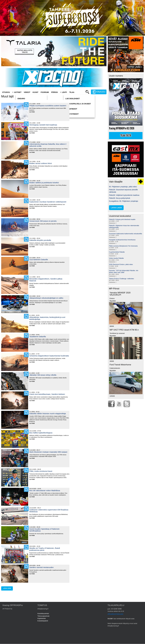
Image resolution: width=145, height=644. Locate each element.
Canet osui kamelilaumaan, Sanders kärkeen (47, 394)
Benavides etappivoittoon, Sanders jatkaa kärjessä (46, 280)
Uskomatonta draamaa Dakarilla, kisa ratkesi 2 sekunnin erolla (48, 145)
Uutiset (18, 92)
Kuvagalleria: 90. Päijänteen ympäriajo (124, 201)
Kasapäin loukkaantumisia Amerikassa (122, 240)
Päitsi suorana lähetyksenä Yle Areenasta (123, 246)
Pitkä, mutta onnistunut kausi (41, 471)
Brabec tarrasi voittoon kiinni (41, 163)
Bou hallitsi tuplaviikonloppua (41, 433)
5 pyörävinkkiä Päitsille (117, 252)
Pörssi (54, 92)
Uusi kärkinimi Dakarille (39, 260)
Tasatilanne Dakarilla (38, 337)
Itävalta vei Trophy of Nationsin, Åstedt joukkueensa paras (45, 549)
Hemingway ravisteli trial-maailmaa (43, 125)
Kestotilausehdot (43, 614)
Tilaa (72, 92)
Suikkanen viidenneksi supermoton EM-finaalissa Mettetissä (49, 511)
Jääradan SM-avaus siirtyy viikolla (43, 375)
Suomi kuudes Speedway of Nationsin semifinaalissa (44, 530)
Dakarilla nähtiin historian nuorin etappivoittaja (48, 413)
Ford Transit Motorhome (120, 365)
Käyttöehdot (42, 618)
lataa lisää (7, 588)
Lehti (64, 92)
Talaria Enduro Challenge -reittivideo (121, 279)
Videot (27, 92)
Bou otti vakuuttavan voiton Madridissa (45, 490)
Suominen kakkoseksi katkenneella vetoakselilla (125, 234)
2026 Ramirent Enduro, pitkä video (121, 264)
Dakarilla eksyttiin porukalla (40, 240)
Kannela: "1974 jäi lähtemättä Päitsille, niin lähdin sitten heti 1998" (124, 271)
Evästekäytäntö (43, 621)
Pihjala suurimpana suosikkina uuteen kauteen (48, 106)
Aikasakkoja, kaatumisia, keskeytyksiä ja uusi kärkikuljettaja (47, 318)
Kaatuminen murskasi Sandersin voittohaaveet (48, 202)
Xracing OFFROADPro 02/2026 (122, 128)
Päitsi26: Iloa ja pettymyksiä (120, 198)
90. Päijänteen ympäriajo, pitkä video (123, 187)
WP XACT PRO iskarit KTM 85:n (124, 330)
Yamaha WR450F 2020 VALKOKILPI (120, 294)
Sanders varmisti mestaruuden (41, 567)
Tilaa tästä (126, 136)
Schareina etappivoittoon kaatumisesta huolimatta (49, 356)
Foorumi (45, 92)
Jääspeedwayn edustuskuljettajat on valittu (46, 298)
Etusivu (6, 92)
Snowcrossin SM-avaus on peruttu (43, 221)
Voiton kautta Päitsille (116, 258)
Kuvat (35, 92)
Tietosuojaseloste (43, 616)
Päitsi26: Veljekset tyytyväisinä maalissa (124, 195)
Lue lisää (33, 112)
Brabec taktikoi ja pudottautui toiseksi (44, 183)
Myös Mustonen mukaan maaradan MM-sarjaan (48, 452)
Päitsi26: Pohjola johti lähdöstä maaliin (122, 219)
